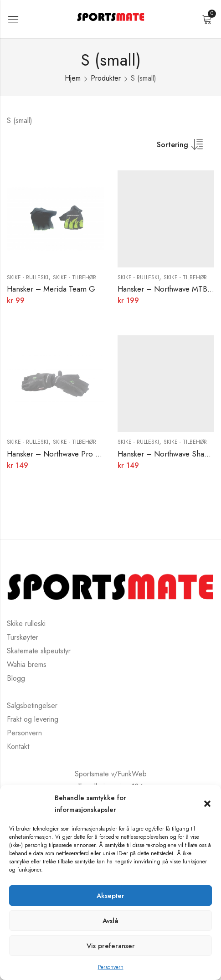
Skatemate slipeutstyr (39, 651)
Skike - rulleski (28, 277)
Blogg (16, 678)
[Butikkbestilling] (185, 148)
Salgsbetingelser (32, 705)
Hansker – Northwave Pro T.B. (57, 454)
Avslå (110, 921)
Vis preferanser (111, 946)
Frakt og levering (33, 719)
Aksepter (110, 896)
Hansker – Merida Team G (51, 289)
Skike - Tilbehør (75, 277)
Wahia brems (27, 664)
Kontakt (18, 747)
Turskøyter (23, 637)
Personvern (111, 967)
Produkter (106, 78)
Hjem (73, 78)
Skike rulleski (26, 623)
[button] (207, 804)
